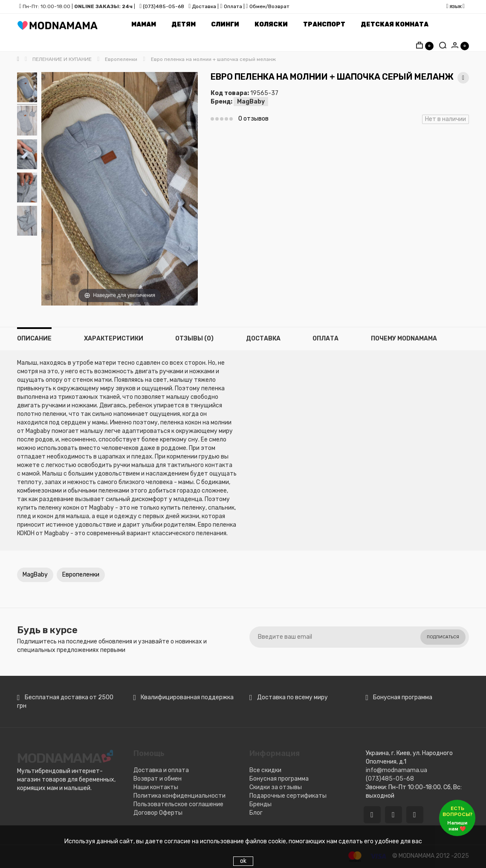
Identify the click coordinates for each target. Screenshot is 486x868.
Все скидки (265, 770)
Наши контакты (156, 787)
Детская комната (395, 25)
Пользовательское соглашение (178, 804)
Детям (184, 25)
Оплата (233, 6)
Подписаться (443, 637)
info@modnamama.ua (396, 770)
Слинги (225, 25)
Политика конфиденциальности (179, 796)
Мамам (144, 25)
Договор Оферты (158, 813)
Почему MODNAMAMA (404, 339)
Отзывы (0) (194, 339)
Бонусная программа (279, 779)
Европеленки (81, 575)
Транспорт (324, 25)
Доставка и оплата (161, 770)
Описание (34, 339)
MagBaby (251, 102)
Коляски (271, 25)
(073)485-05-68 (163, 6)
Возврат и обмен (158, 779)
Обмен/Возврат (269, 6)
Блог (256, 813)
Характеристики (114, 339)
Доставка (203, 6)
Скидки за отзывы (276, 787)
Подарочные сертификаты (288, 796)
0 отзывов (253, 119)
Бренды (260, 804)
